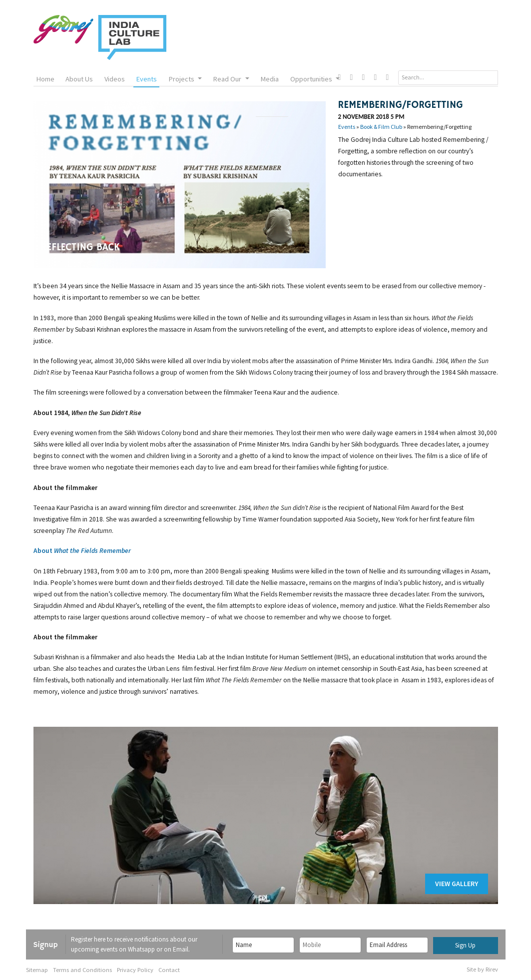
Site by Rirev (482, 969)
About (83, 551)
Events (146, 79)
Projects (185, 79)
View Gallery (457, 884)
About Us (79, 79)
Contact (169, 970)
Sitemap (37, 970)
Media (269, 79)
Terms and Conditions (82, 970)
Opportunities (315, 79)
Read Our (231, 79)
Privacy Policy (135, 970)
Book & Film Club (381, 127)
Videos (115, 79)
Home (45, 79)
